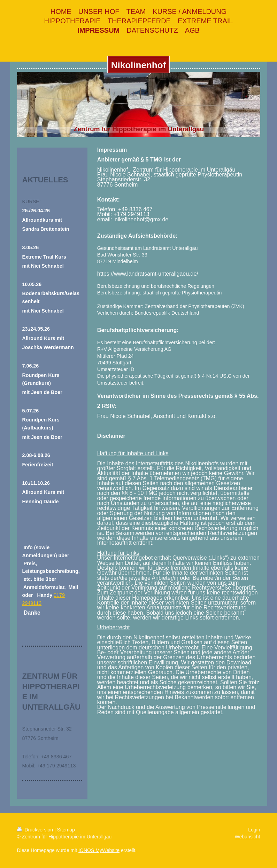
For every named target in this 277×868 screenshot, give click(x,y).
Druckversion (36, 830)
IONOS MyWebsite (99, 850)
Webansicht (248, 837)
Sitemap (66, 830)
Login (254, 830)
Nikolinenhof (138, 65)
